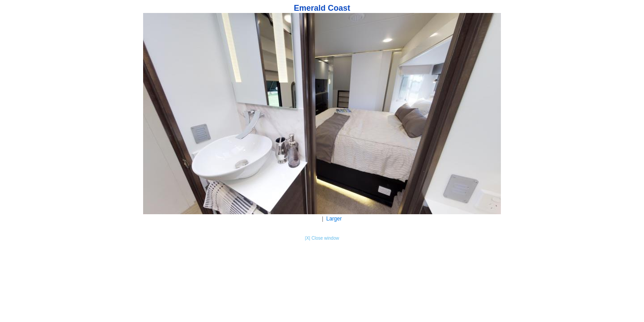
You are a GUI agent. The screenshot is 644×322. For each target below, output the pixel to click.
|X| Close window (322, 238)
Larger (334, 219)
